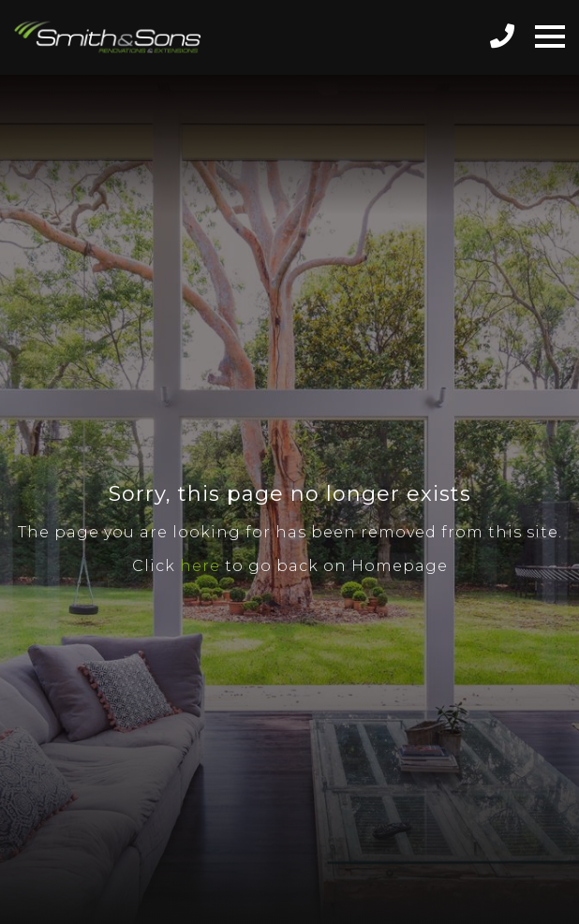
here (200, 566)
